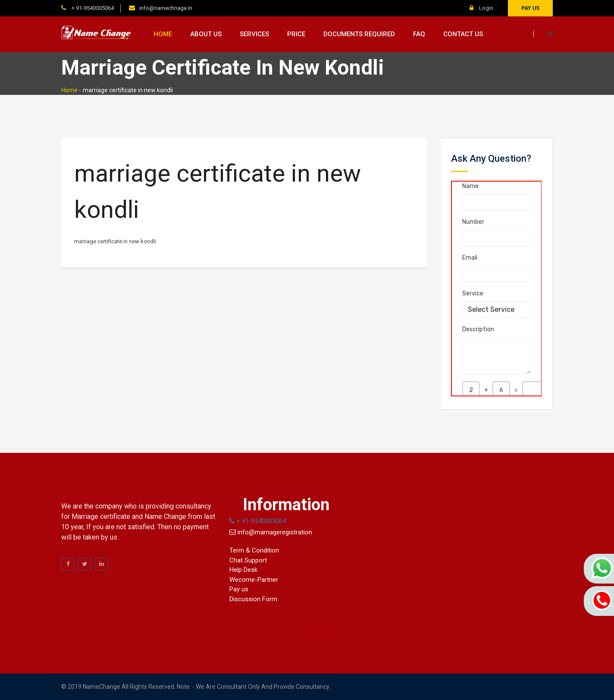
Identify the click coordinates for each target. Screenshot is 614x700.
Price (296, 34)
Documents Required (359, 34)
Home (163, 34)
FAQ (419, 34)
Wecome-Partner (254, 580)
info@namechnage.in (166, 8)
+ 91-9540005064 (92, 8)
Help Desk (243, 570)
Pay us (530, 8)
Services (254, 34)
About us (206, 34)
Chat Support (248, 560)
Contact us (463, 34)
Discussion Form (253, 599)
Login (481, 8)
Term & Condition (254, 550)
